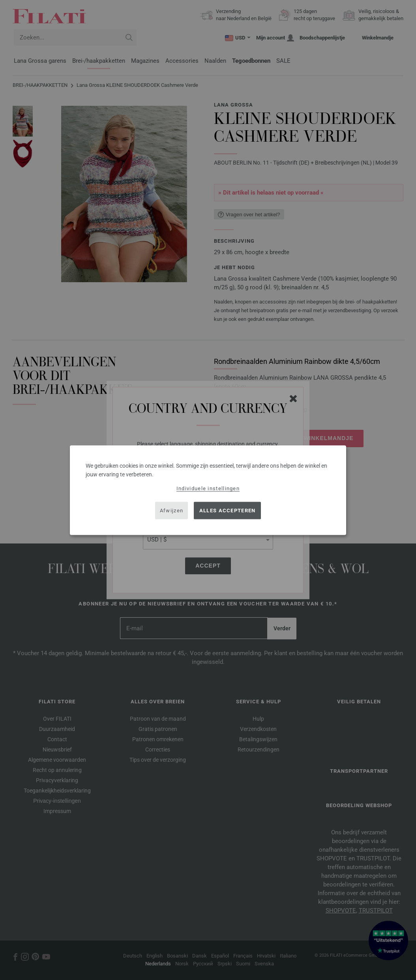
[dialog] (208, 490)
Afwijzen (171, 511)
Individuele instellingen (208, 488)
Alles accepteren (228, 511)
